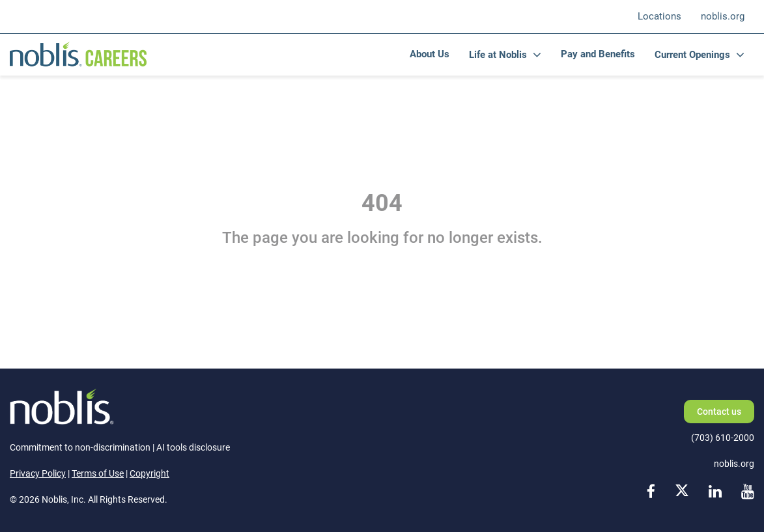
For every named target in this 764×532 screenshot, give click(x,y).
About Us (430, 54)
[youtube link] (748, 493)
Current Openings (692, 55)
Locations (659, 16)
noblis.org (723, 16)
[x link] (682, 493)
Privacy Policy (38, 473)
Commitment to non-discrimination (80, 447)
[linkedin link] (715, 493)
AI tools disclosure (193, 447)
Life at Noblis (498, 55)
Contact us (719, 412)
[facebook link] (651, 493)
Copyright (149, 473)
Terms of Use (98, 473)
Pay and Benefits (598, 54)
